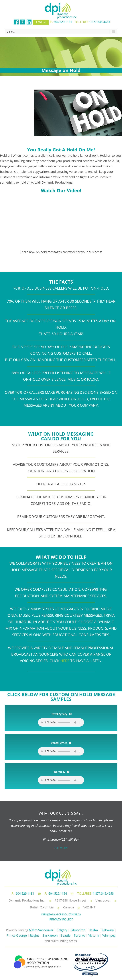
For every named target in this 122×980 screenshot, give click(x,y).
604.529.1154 (58, 893)
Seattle (66, 935)
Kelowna (108, 930)
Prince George (17, 935)
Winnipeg (109, 935)
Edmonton (78, 930)
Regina (35, 935)
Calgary (62, 930)
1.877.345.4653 (100, 22)
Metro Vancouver (41, 930)
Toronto (79, 935)
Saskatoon (50, 935)
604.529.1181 (63, 22)
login (41, 22)
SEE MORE (61, 848)
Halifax (93, 930)
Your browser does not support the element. (61, 722)
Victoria (94, 935)
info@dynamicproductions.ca (61, 914)
